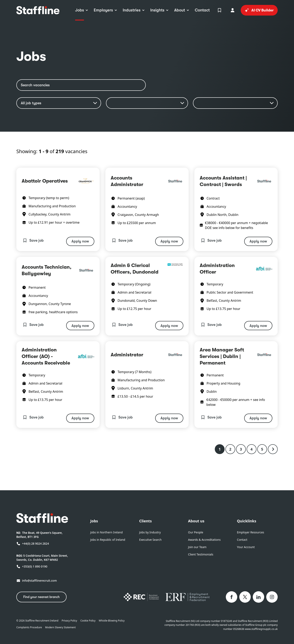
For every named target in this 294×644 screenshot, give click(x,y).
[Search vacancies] (81, 85)
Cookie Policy (88, 621)
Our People (196, 532)
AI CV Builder (259, 10)
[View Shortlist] (219, 10)
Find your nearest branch (41, 597)
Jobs (94, 521)
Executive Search (150, 540)
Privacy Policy (69, 621)
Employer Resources (251, 532)
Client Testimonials (201, 554)
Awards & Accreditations (204, 540)
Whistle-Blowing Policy (112, 621)
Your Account (246, 547)
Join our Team (197, 547)
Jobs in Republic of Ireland (108, 540)
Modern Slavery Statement (60, 627)
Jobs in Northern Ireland (106, 532)
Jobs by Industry (150, 532)
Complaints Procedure (29, 627)
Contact (242, 540)
